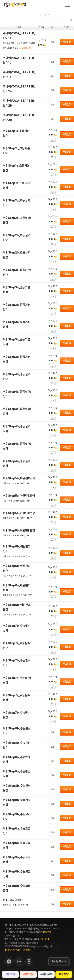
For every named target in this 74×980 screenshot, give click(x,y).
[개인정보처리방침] (13, 950)
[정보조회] (47, 932)
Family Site (57, 961)
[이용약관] (27, 950)
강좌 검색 (46, 15)
